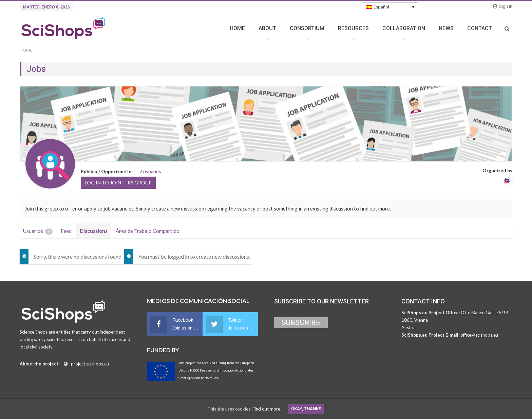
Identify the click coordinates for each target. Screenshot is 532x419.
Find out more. (267, 409)
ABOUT (267, 28)
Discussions (94, 231)
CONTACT (480, 28)
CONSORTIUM (307, 28)
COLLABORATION (404, 28)
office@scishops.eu (479, 335)
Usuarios (38, 231)
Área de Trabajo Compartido (148, 231)
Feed (66, 231)
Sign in (503, 6)
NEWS (446, 28)
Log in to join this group (118, 183)
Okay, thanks (306, 409)
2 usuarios (150, 171)
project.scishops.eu (90, 364)
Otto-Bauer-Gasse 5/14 (485, 313)
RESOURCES (353, 28)
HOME (237, 28)
